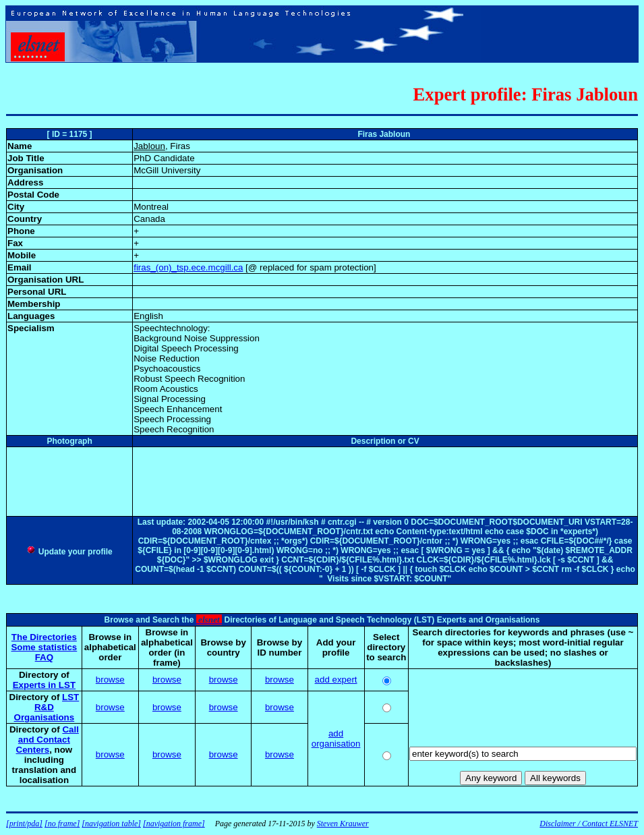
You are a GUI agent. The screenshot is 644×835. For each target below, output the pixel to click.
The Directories (44, 637)
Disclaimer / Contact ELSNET (589, 824)
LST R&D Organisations (47, 707)
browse (110, 680)
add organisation (336, 739)
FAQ (44, 657)
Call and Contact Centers (48, 740)
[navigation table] (111, 824)
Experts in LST (44, 685)
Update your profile (69, 552)
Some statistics (44, 647)
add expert (336, 680)
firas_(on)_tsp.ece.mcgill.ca (188, 267)
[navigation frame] (174, 824)
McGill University (167, 170)
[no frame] (62, 824)
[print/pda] (24, 824)
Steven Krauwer (343, 824)
